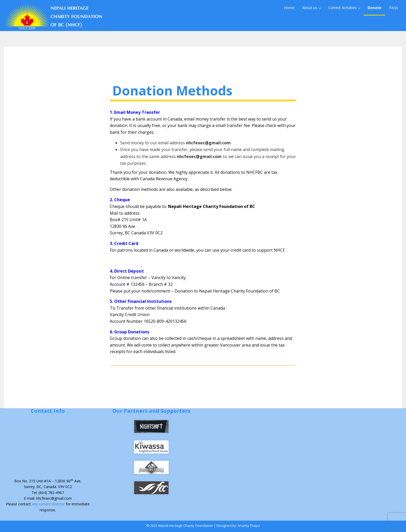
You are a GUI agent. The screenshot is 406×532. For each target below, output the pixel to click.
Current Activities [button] (344, 8)
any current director (49, 504)
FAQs (394, 8)
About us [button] (311, 8)
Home (289, 8)
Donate (375, 8)
